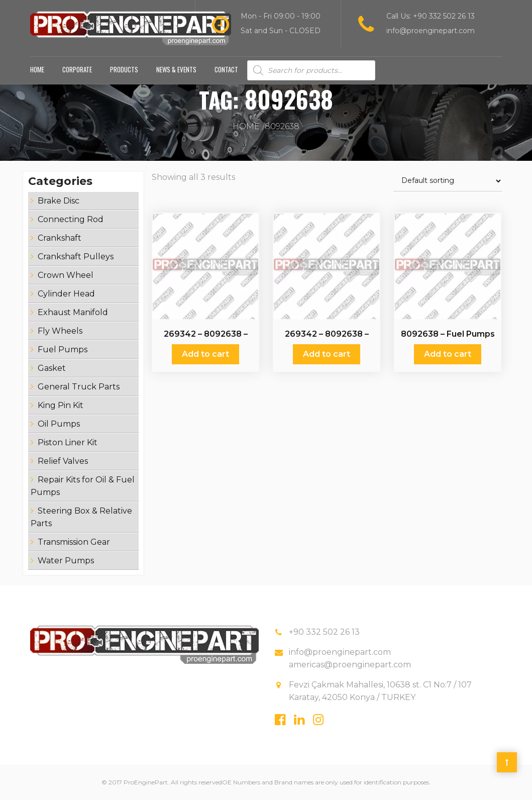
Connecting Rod (71, 219)
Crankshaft (60, 238)
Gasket (52, 368)
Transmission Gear (74, 542)
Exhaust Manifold (73, 312)
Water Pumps (66, 561)
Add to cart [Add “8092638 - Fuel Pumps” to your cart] (448, 354)
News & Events (176, 69)
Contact (226, 69)
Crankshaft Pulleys (76, 257)
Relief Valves (63, 461)
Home (37, 69)
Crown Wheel (66, 275)
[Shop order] (448, 181)
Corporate (77, 69)
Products (124, 69)
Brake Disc (59, 201)
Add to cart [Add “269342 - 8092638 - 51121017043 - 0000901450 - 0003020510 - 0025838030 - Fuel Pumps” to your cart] (205, 354)
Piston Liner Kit (68, 442)
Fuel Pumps (63, 349)
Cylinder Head (66, 294)
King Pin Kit (61, 405)
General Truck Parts (79, 387)
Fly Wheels (60, 331)
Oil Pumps (59, 424)
